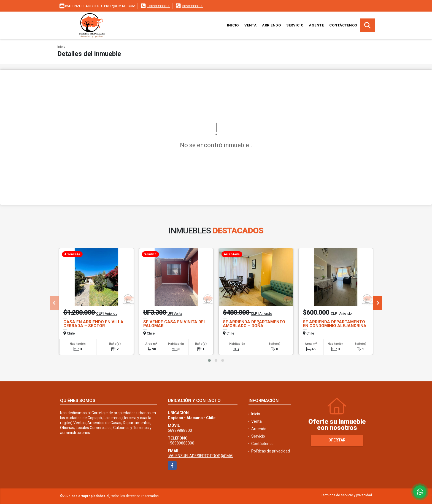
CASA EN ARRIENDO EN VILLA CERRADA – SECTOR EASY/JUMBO (93, 326)
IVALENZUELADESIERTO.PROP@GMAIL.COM (206, 456)
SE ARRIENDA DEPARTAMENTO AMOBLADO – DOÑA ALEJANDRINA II (254, 326)
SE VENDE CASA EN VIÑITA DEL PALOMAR (175, 324)
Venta (251, 25)
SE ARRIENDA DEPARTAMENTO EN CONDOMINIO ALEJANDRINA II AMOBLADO (335, 326)
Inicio (233, 25)
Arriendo (271, 25)
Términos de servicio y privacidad (346, 495)
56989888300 (193, 6)
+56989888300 (159, 6)
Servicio (295, 25)
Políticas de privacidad (271, 451)
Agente (316, 25)
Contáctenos (343, 25)
